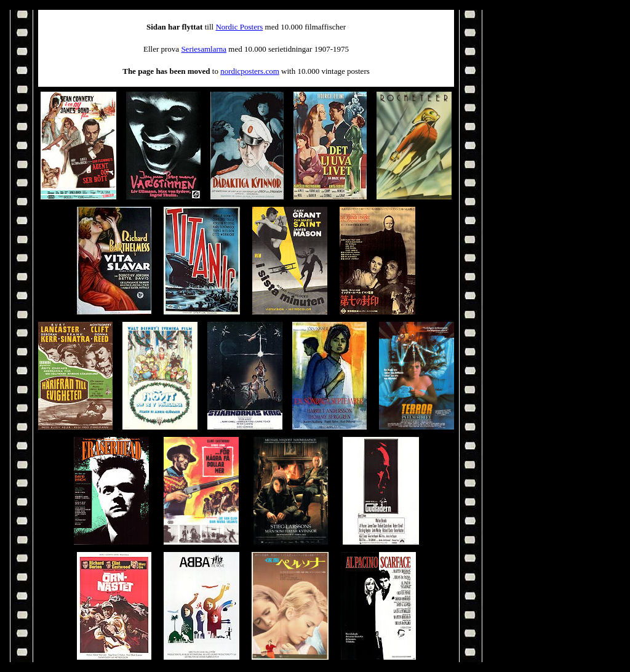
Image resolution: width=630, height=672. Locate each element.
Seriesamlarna (204, 49)
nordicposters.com (250, 71)
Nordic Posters (239, 27)
